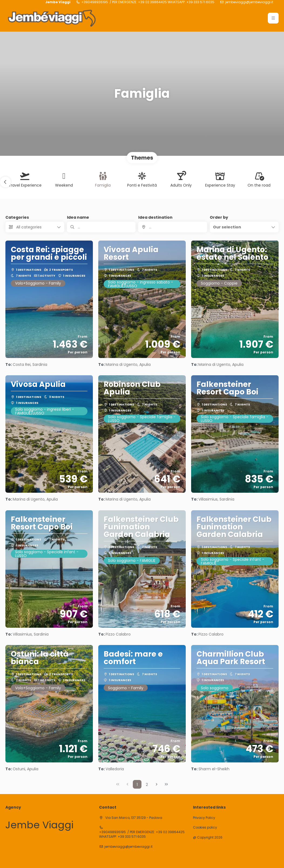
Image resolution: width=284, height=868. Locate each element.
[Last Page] (166, 784)
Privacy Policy (204, 818)
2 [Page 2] (147, 785)
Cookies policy (205, 828)
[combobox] (173, 227)
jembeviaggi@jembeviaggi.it (249, 2)
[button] (5, 182)
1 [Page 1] (137, 785)
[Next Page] (157, 784)
